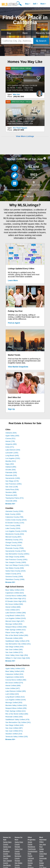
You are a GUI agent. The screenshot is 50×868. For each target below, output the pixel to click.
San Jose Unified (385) (14, 650)
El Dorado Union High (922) (16, 601)
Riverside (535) (11, 475)
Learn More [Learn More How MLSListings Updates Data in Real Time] (13, 280)
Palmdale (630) (11, 472)
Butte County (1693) (13, 514)
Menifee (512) (11, 461)
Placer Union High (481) (14, 632)
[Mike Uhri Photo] (39, 93)
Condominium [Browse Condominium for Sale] (33, 851)
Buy (27, 4)
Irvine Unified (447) (13, 610)
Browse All (10, 504)
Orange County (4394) (14, 542)
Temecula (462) (11, 495)
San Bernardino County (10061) (17, 554)
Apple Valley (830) (12, 436)
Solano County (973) (13, 574)
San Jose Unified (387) (14, 728)
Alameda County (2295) (14, 511)
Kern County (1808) (13, 525)
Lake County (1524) (13, 528)
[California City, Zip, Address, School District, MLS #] (17, 41)
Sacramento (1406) (13, 478)
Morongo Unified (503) (14, 624)
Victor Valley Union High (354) (17, 655)
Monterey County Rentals (18, 858)
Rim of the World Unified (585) (17, 635)
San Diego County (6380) (15, 557)
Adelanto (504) (11, 433)
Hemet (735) (10, 441)
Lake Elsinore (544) (13, 450)
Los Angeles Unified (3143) (16, 618)
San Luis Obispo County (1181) (17, 565)
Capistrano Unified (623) (15, 593)
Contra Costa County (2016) (16, 520)
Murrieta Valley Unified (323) (16, 705)
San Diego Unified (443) (14, 647)
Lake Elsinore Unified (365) (16, 691)
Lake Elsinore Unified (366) (16, 613)
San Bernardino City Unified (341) (18, 644)
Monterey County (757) (14, 540)
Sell (35, 4)
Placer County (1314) (13, 545)
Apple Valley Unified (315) (15, 668)
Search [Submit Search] (41, 41)
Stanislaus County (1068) (15, 579)
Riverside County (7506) (15, 548)
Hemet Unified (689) (13, 607)
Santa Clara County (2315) (16, 571)
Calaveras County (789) (14, 517)
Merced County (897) (13, 537)
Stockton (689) (11, 492)
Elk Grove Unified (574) (14, 683)
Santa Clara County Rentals (19, 844)
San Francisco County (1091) (16, 560)
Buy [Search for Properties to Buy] (9, 33)
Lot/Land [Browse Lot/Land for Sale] (31, 858)
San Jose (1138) (12, 487)
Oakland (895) (11, 467)
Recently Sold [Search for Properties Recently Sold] (42, 33)
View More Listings (25, 136)
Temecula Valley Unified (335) (17, 737)
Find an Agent (14, 323)
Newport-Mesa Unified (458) (16, 627)
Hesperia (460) (11, 444)
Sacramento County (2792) (16, 551)
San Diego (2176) (12, 481)
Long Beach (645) (12, 455)
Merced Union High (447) (15, 621)
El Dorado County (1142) (15, 523)
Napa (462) (10, 464)
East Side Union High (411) (16, 598)
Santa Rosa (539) (12, 490)
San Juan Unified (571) (14, 731)
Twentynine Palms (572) (14, 498)
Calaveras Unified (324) (14, 674)
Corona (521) (10, 438)
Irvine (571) (10, 447)
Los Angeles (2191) (13, 458)
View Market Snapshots (18, 367)
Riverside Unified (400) (14, 638)
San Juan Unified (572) (14, 652)
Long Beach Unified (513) (15, 615)
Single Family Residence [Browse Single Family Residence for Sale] (31, 844)
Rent (43, 4)
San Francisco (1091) (14, 484)
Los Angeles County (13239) (16, 531)
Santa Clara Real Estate (43, 854)
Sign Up (11, 409)
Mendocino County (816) (15, 534)
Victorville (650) (11, 501)
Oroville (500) (11, 470)
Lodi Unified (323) (12, 694)
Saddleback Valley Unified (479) (17, 641)
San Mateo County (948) (15, 568)
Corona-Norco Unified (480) (16, 596)
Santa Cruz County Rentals (19, 851)
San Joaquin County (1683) (16, 562)
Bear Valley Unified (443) (15, 590)
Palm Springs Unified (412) (16, 630)
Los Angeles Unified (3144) (16, 700)
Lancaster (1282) (12, 453)
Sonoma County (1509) (14, 577)
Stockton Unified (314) (14, 734)
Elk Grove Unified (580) (14, 604)
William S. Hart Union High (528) (18, 658)
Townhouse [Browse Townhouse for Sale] (32, 849)
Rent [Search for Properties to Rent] (25, 33)
